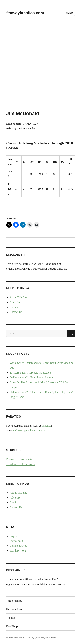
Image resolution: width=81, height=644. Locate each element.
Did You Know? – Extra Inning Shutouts (32, 377)
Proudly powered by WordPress (42, 637)
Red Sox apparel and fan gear (29, 430)
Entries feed (16, 541)
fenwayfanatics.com (25, 13)
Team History (14, 601)
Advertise (15, 302)
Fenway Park (14, 609)
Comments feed (18, 546)
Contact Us (16, 312)
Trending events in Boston (21, 464)
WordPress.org (18, 551)
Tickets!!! (12, 618)
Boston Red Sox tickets (19, 459)
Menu (69, 13)
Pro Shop (12, 626)
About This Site (18, 297)
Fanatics (46, 426)
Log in (13, 536)
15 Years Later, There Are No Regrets (31, 373)
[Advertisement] (40, 68)
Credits (14, 307)
